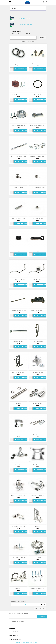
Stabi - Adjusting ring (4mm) (37, 187)
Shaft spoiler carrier (19, 341)
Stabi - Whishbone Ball (38, 218)
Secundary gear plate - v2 (37, 496)
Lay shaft (19, 403)
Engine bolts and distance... (37, 588)
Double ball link (38, 249)
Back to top (40, 609)
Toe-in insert (19, 434)
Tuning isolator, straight (19, 95)
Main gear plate (19, 588)
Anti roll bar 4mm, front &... (19, 280)
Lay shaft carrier (38, 403)
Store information (15, 640)
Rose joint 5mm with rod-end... (38, 126)
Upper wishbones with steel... (38, 156)
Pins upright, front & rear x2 (38, 434)
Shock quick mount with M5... (37, 64)
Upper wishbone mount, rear (19, 557)
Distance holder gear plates (19, 527)
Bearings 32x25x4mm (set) (19, 64)
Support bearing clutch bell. (19, 496)
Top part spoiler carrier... (37, 311)
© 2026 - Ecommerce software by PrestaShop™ (28, 642)
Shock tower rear (38, 465)
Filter (42, 38)
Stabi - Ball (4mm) (19, 187)
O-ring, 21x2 (38, 95)
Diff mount (38, 527)
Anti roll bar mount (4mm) (19, 249)
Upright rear (19, 465)
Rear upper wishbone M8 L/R (19, 156)
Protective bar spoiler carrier (19, 311)
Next (43, 604)
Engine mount (37, 557)
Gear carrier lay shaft (38, 372)
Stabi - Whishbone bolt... (19, 218)
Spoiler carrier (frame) (38, 341)
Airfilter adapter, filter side (19, 126)
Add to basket (21, 69)
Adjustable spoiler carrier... (19, 372)
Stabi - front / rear (38, 280)
